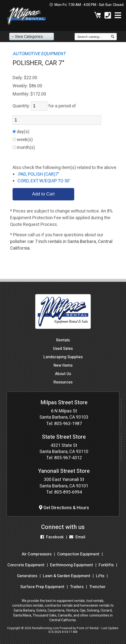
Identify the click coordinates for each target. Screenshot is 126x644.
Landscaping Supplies (63, 357)
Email (77, 537)
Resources (63, 382)
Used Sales (63, 349)
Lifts (100, 576)
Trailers (77, 587)
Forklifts (106, 565)
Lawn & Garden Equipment (67, 576)
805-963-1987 (68, 424)
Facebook (52, 537)
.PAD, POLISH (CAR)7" (38, 174)
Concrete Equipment (26, 565)
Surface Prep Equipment (42, 587)
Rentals (63, 340)
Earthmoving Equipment (72, 565)
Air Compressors (37, 554)
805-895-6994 (68, 492)
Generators (27, 576)
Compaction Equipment (78, 554)
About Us (63, 374)
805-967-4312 (68, 458)
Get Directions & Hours (64, 508)
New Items (63, 365)
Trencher (97, 587)
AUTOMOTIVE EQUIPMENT (39, 54)
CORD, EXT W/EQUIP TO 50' (44, 181)
